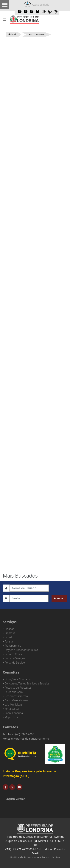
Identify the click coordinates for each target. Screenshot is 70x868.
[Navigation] (4, 19)
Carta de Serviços (15, 658)
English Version (15, 799)
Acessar (59, 598)
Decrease (26, 11)
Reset (32, 11)
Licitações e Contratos (18, 679)
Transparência (13, 646)
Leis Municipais (14, 705)
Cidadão (10, 629)
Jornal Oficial (12, 709)
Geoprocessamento (16, 696)
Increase (20, 11)
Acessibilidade (40, 5)
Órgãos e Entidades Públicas (21, 650)
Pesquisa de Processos (18, 688)
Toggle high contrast (44, 11)
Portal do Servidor (15, 663)
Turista (9, 641)
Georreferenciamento (17, 700)
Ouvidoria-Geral (14, 692)
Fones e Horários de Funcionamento (26, 738)
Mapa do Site (12, 717)
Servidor (10, 637)
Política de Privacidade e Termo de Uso (35, 857)
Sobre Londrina (14, 713)
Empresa (10, 633)
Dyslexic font (38, 11)
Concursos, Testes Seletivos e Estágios (27, 683)
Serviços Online (14, 654)
